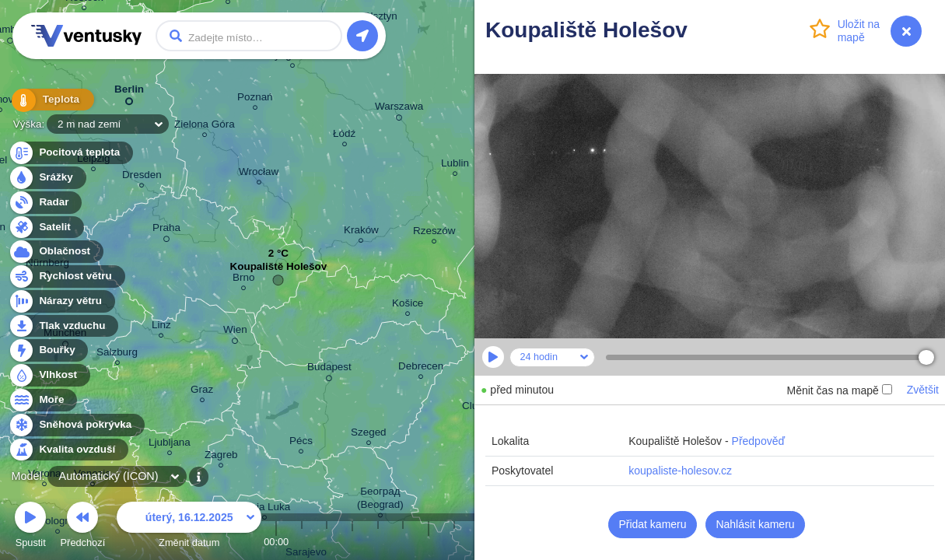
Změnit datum (189, 527)
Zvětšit (923, 390)
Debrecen (421, 368)
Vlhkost (49, 375)
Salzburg (117, 354)
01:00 (302, 542)
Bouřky (48, 350)
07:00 (454, 542)
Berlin (129, 92)
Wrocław (259, 174)
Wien (235, 332)
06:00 (429, 542)
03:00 (352, 542)
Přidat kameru (652, 524)
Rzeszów (434, 233)
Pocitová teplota (70, 153)
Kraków (361, 232)
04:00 (378, 542)
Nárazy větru (61, 301)
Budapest (329, 369)
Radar (45, 203)
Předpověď (759, 441)
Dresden (142, 177)
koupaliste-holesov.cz (680, 471)
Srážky (47, 178)
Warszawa (399, 109)
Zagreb (221, 457)
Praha (166, 230)
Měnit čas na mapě (839, 390)
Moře (43, 400)
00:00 (276, 542)
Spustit (30, 527)
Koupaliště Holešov (279, 270)
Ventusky (84, 36)
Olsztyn (380, 18)
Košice (408, 305)
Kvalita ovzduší (68, 450)
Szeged (369, 434)
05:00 (403, 542)
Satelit (46, 227)
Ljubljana (170, 444)
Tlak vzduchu (63, 326)
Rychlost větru (66, 276)
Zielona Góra (205, 126)
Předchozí (83, 527)
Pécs (301, 443)
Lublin (455, 165)
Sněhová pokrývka (76, 425)
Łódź (344, 136)
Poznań (255, 99)
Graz (202, 392)
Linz (161, 327)
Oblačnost (56, 252)
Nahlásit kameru (755, 524)
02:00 (327, 542)
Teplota (48, 101)
